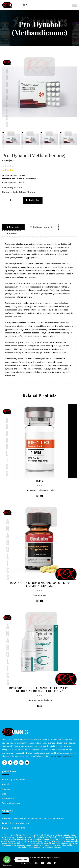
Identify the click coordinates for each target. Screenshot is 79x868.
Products (6, 789)
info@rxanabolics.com (19, 823)
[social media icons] (5, 763)
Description (13, 227)
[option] (39, 92)
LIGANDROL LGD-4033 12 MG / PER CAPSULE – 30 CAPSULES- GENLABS (39, 584)
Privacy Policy (8, 799)
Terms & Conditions (11, 803)
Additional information (42, 227)
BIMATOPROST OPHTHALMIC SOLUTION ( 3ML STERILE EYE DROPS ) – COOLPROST (40, 690)
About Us (6, 784)
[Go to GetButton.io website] (7, 865)
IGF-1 (40, 481)
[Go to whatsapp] (7, 860)
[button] (11, 139)
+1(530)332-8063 (17, 828)
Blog (4, 794)
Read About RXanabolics (60, 756)
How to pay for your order (14, 780)
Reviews (12, 234)
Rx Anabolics (37, 858)
